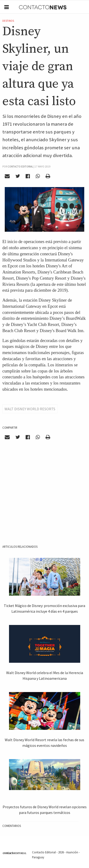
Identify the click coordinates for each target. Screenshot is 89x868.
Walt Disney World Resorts (30, 409)
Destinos (8, 21)
